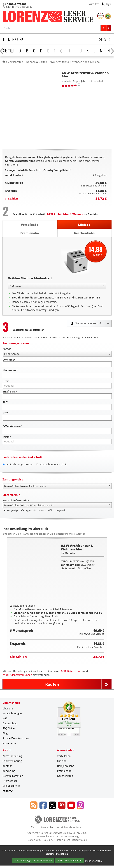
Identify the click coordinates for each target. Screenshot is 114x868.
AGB (63, 674)
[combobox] (52, 28)
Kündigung (9, 774)
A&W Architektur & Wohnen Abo (69, 62)
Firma (6, 381)
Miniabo (62, 764)
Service (105, 39)
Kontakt (7, 769)
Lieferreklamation (13, 778)
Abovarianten (66, 753)
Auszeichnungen (12, 716)
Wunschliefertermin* (16, 501)
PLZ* (6, 402)
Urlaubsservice (11, 788)
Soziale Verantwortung (16, 741)
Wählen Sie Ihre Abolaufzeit (30, 278)
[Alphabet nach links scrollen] (2, 51)
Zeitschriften (16, 62)
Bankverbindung (12, 764)
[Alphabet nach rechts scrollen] (112, 51)
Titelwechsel (10, 783)
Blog (5, 736)
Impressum (9, 746)
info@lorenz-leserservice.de (72, 842)
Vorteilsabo (64, 759)
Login (108, 4)
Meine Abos (94, 4)
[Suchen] (106, 28)
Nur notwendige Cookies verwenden (33, 863)
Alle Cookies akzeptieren (69, 863)
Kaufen (52, 687)
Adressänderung (12, 759)
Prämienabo (64, 774)
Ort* (5, 413)
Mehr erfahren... (94, 863)
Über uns (8, 711)
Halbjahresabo (66, 769)
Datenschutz (10, 726)
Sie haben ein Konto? (88, 323)
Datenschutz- (75, 674)
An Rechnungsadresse (18, 464)
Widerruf (8, 793)
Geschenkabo (65, 778)
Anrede (7, 349)
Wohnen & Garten (36, 62)
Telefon (7, 437)
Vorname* (9, 360)
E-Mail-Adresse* (12, 426)
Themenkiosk (13, 39)
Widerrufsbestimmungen (17, 677)
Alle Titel (8, 51)
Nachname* (10, 370)
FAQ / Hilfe (9, 731)
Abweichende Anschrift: (52, 464)
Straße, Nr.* (10, 392)
